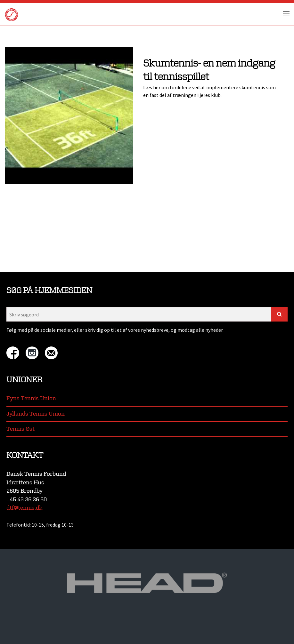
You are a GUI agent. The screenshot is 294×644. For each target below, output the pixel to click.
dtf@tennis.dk (24, 508)
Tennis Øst (20, 429)
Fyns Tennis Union (31, 398)
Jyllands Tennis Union (36, 414)
